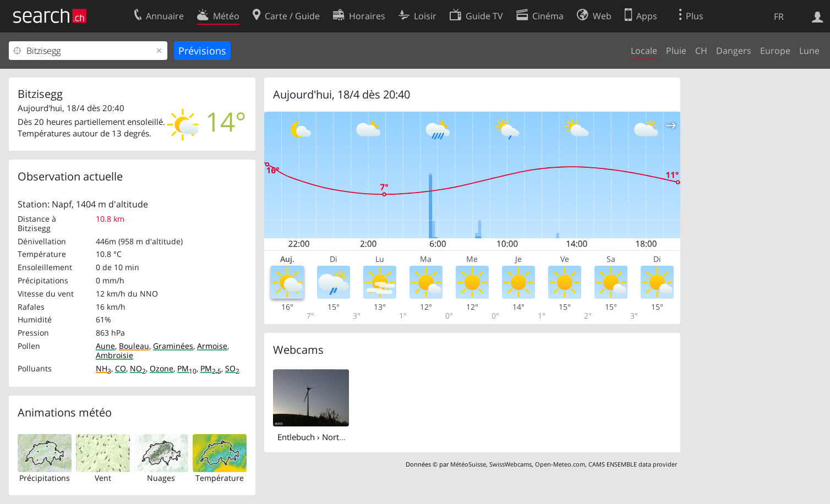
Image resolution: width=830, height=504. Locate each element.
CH (701, 51)
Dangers (734, 51)
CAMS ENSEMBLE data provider (633, 464)
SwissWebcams (510, 464)
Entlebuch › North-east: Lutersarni (341, 437)
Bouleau (134, 346)
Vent (103, 478)
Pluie (676, 51)
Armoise (212, 346)
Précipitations (45, 478)
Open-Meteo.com (560, 464)
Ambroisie (114, 355)
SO (232, 368)
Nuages (161, 478)
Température (220, 478)
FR (779, 17)
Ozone (162, 368)
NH (103, 368)
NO (138, 368)
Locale (644, 51)
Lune (809, 51)
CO (121, 368)
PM (187, 368)
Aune (105, 346)
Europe (775, 51)
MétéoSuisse (468, 464)
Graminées (173, 346)
